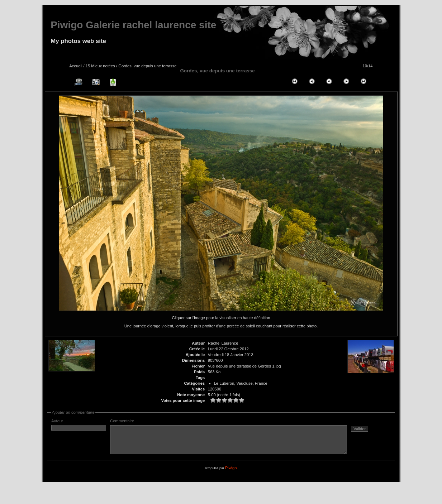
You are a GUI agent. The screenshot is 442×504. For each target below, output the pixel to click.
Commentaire (243, 439)
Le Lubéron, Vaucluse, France (241, 383)
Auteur (79, 425)
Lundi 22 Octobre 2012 (228, 349)
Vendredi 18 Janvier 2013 (231, 355)
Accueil (76, 66)
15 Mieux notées (100, 66)
